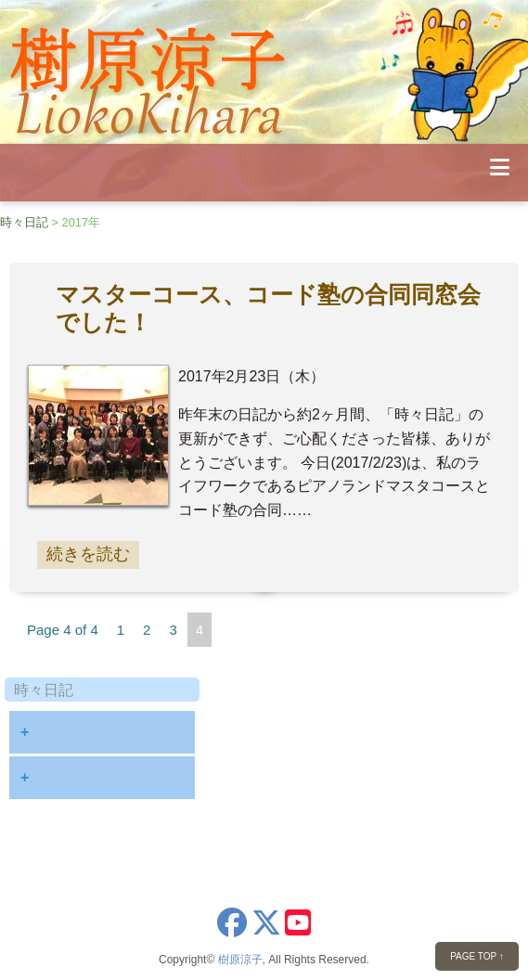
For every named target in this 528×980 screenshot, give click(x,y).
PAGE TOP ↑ (477, 956)
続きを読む (88, 554)
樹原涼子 (240, 960)
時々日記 (24, 222)
